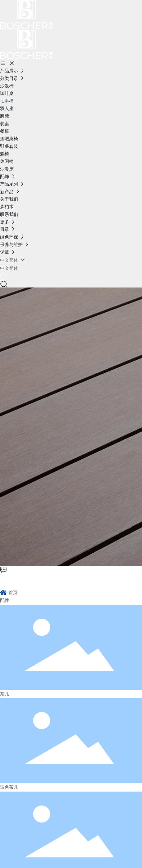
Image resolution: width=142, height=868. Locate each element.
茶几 (5, 694)
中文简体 (9, 268)
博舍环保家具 (31, 580)
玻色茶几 (9, 787)
